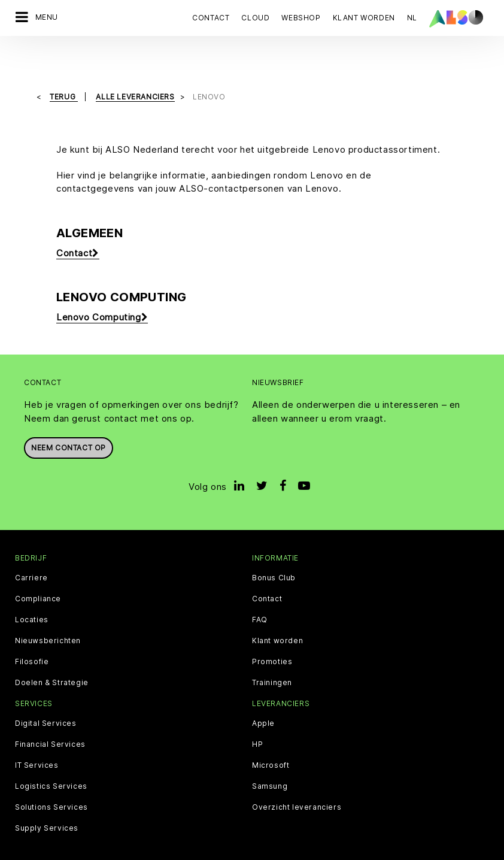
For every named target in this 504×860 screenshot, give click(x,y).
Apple (263, 693)
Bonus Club (274, 547)
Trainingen (272, 652)
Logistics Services (51, 756)
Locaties (32, 589)
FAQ (260, 589)
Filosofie (32, 631)
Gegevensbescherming (162, 836)
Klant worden (277, 610)
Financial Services (50, 714)
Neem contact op (69, 417)
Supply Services (47, 798)
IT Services (37, 735)
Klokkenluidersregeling (402, 836)
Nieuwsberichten (48, 610)
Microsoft (271, 735)
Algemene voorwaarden (301, 836)
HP (257, 714)
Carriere (31, 547)
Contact (211, 18)
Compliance (38, 568)
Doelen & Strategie (52, 652)
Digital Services (46, 693)
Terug (64, 66)
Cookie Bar (87, 836)
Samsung (270, 756)
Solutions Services (51, 777)
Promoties (272, 631)
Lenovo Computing (102, 287)
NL (412, 18)
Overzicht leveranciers (297, 777)
